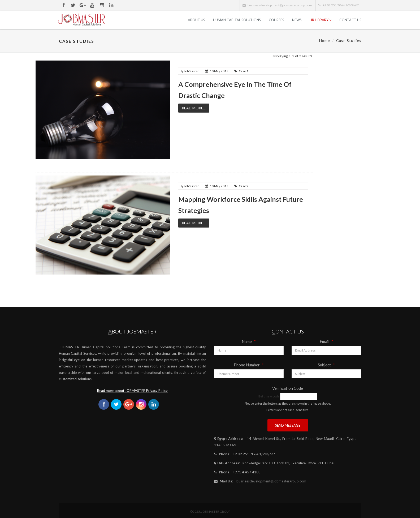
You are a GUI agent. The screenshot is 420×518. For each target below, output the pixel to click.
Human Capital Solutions (237, 20)
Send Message (288, 425)
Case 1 (244, 71)
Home (325, 40)
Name (249, 341)
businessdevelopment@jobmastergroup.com (271, 481)
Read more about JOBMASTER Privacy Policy (132, 391)
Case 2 (244, 186)
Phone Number (249, 365)
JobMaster (191, 71)
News (297, 20)
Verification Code (288, 388)
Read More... (194, 108)
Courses (276, 20)
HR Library (321, 20)
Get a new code (269, 396)
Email (326, 341)
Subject (326, 365)
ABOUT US (196, 20)
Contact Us (350, 20)
